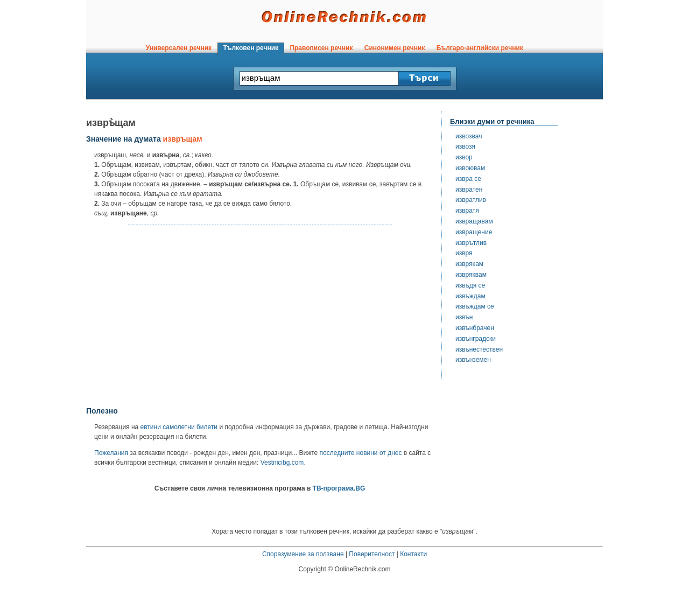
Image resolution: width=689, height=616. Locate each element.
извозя (465, 146)
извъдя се (470, 285)
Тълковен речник (251, 48)
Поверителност (372, 554)
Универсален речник (179, 48)
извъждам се (475, 306)
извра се (468, 179)
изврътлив (471, 243)
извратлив (471, 200)
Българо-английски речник (480, 48)
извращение (474, 232)
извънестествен (479, 349)
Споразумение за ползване (303, 554)
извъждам (470, 296)
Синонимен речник (395, 48)
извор (464, 157)
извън (464, 317)
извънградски (476, 339)
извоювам (470, 168)
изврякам (469, 264)
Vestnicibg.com (282, 463)
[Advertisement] (260, 316)
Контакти (413, 554)
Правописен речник (321, 48)
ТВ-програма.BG (339, 488)
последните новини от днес (361, 453)
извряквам (471, 275)
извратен (469, 190)
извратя (467, 211)
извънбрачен (475, 328)
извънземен (473, 360)
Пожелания (111, 453)
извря (464, 253)
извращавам (474, 221)
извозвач (469, 136)
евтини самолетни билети (179, 427)
